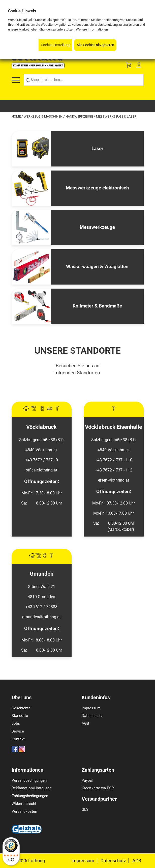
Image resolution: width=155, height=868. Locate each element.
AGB (85, 723)
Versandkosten (24, 811)
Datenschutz (92, 716)
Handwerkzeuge (80, 116)
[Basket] (128, 66)
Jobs (16, 723)
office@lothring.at (41, 470)
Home (17, 116)
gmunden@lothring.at (41, 617)
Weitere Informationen (92, 29)
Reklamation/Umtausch (32, 788)
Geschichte (21, 708)
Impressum (91, 708)
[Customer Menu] (139, 66)
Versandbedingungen (29, 780)
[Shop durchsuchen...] (84, 80)
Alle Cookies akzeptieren (95, 45)
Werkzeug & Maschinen (43, 116)
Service (18, 731)
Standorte (20, 716)
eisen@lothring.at (114, 480)
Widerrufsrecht (24, 804)
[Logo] (38, 67)
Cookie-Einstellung (55, 45)
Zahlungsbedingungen (30, 796)
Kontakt (18, 739)
